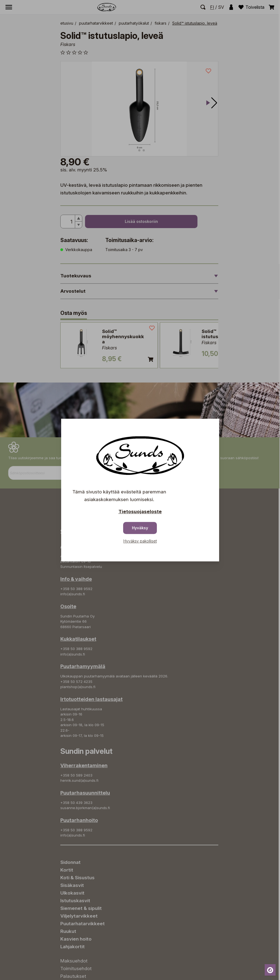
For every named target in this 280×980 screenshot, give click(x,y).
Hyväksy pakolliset (140, 541)
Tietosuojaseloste (140, 511)
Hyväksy (140, 528)
